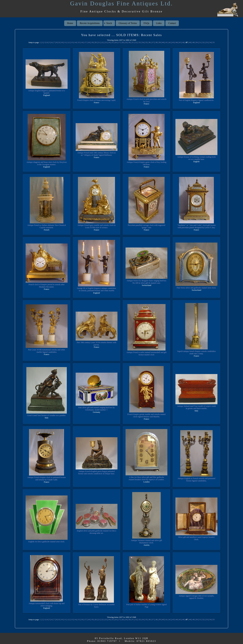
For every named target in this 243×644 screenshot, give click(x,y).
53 (207, 42)
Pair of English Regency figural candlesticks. (196, 100)
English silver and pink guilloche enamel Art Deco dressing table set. (96, 532)
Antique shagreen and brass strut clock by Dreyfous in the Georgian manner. (46, 163)
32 (136, 42)
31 (133, 42)
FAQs (146, 23)
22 (102, 42)
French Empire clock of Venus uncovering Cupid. (97, 100)
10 (62, 42)
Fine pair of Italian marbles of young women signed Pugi (147, 606)
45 (180, 42)
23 (106, 42)
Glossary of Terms (128, 23)
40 (163, 42)
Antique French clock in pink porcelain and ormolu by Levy (146, 100)
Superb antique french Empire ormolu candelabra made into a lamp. (196, 352)
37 (153, 42)
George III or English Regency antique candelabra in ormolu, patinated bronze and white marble (96, 289)
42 (170, 42)
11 (65, 42)
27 (119, 42)
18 (89, 42)
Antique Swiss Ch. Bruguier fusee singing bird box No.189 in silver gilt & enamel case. (147, 282)
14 (75, 42)
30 (129, 42)
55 (214, 42)
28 (123, 42)
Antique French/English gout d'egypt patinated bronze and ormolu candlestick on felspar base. (97, 472)
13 (72, 42)
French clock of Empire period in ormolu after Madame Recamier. (47, 286)
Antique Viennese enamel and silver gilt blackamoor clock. (147, 542)
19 (92, 42)
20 (96, 42)
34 (143, 42)
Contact (172, 23)
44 (177, 42)
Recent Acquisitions (90, 23)
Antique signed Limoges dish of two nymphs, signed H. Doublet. (197, 597)
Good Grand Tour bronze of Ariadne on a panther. (47, 415)
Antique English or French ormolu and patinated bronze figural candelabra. (197, 480)
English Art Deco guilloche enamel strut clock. (46, 542)
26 (116, 42)
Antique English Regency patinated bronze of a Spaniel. (46, 92)
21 (99, 42)
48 (190, 42)
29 (126, 42)
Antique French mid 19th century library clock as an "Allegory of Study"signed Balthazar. (96, 154)
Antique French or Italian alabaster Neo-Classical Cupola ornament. (47, 226)
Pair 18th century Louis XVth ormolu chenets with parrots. (97, 344)
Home (70, 23)
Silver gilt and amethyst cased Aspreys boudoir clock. (196, 538)
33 (139, 42)
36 (149, 42)
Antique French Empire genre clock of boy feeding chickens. (146, 163)
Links (159, 23)
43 (173, 42)
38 (156, 42)
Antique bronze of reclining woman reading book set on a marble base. (196, 158)
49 (193, 42)
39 (160, 42)
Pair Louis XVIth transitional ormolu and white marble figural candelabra (47, 351)
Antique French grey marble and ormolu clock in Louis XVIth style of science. (97, 226)
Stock (109, 23)
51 (200, 42)
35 (146, 42)
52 (204, 42)
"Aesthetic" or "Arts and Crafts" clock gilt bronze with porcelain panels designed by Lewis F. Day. (197, 226)
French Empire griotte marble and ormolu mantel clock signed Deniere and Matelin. (146, 415)
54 (210, 42)
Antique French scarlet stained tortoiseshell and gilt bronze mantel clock (146, 354)
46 (183, 42)
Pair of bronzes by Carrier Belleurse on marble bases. (96, 606)
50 (197, 42)
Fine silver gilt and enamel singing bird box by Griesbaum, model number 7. (97, 409)
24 (109, 42)
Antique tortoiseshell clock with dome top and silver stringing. (47, 605)
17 (85, 42)
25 (112, 42)
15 (79, 42)
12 (69, 42)
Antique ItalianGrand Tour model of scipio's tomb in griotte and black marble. (197, 407)
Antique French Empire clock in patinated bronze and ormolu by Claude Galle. (47, 479)
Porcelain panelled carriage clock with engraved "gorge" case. (146, 226)
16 (82, 42)
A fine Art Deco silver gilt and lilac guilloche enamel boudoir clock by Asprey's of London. (146, 478)
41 (166, 42)
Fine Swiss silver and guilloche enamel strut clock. (196, 288)
